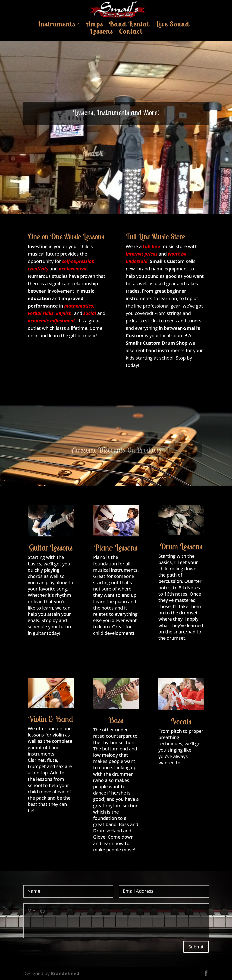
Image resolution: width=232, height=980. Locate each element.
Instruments (56, 25)
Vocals (181, 721)
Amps (94, 25)
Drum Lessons (181, 546)
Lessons (101, 32)
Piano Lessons (116, 547)
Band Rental (129, 25)
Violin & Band (51, 719)
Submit (196, 947)
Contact (131, 32)
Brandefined (65, 973)
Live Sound (172, 25)
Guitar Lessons (51, 547)
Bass (116, 720)
